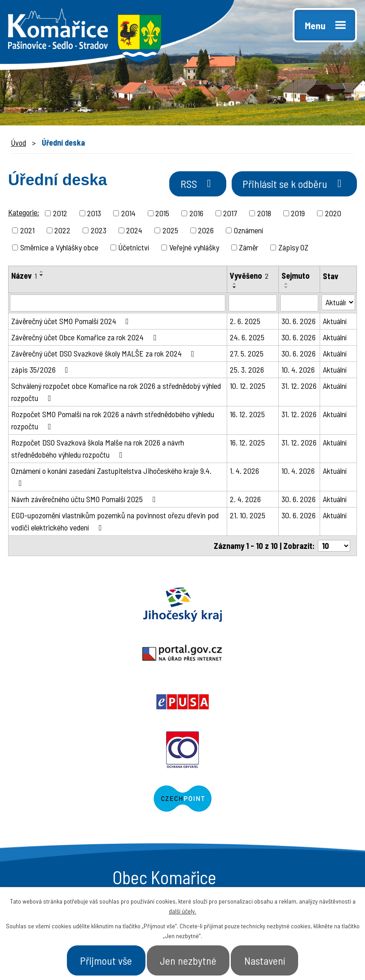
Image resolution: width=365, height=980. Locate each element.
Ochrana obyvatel (91, 655)
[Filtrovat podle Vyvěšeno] (253, 304)
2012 (60, 214)
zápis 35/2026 (42, 371)
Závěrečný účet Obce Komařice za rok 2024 (86, 339)
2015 (162, 214)
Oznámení (248, 232)
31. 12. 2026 (299, 387)
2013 (94, 214)
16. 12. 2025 (247, 415)
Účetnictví (134, 249)
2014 (128, 214)
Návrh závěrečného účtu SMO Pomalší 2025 (85, 500)
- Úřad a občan (305, 814)
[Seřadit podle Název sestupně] (42, 276)
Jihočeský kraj (61, 606)
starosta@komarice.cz (82, 776)
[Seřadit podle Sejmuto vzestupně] (286, 285)
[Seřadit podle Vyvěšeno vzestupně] (235, 285)
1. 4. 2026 (244, 472)
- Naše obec (300, 798)
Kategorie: (24, 214)
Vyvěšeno (249, 277)
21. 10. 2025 (248, 517)
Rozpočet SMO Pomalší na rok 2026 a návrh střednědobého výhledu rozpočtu (113, 421)
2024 (134, 232)
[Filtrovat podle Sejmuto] (299, 304)
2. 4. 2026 (245, 500)
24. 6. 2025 (247, 339)
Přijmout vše (101, 959)
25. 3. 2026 (247, 371)
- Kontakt (295, 830)
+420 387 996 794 (71, 797)
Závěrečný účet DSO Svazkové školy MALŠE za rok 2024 (105, 355)
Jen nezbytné (189, 959)
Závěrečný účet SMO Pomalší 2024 (72, 322)
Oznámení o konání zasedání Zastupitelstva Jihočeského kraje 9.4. (111, 478)
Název (24, 277)
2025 (170, 232)
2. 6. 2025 (245, 322)
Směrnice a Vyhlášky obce (59, 249)
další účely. (182, 909)
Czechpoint (274, 655)
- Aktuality (215, 830)
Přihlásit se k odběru (291, 186)
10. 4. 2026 (298, 371)
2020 (333, 214)
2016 (196, 214)
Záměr (248, 249)
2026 (206, 232)
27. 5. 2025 (247, 355)
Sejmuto (296, 277)
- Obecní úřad (221, 798)
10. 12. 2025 (248, 387)
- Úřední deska (224, 814)
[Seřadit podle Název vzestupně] (42, 273)
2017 (230, 214)
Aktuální (335, 322)
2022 (62, 232)
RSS (188, 186)
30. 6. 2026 (299, 322)
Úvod (18, 143)
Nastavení (271, 959)
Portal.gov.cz (182, 606)
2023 (99, 232)
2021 (27, 232)
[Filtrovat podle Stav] (338, 304)
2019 (298, 214)
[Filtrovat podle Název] (118, 304)
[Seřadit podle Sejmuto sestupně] (286, 289)
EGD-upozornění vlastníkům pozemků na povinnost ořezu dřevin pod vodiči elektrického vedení (115, 523)
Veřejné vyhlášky (194, 249)
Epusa (304, 606)
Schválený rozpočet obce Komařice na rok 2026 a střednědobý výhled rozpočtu (116, 393)
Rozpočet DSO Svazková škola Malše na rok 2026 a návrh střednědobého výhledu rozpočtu (98, 450)
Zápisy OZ (293, 249)
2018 (264, 214)
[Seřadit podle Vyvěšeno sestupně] (235, 289)
